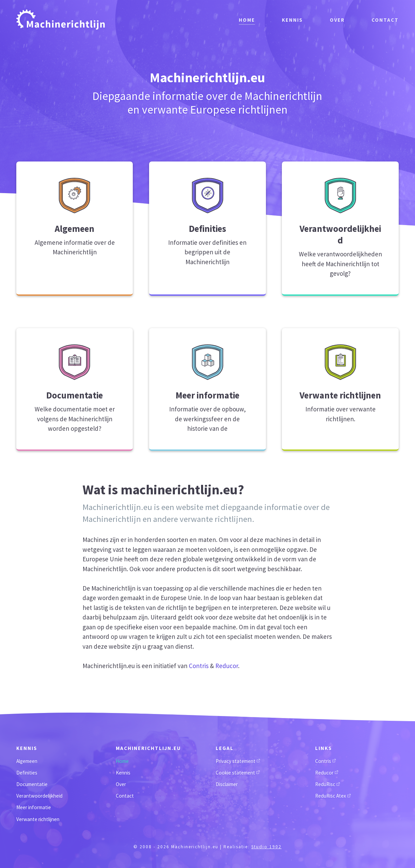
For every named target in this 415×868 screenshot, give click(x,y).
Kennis (292, 19)
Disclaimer (227, 784)
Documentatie (32, 784)
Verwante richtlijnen (38, 819)
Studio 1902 (266, 847)
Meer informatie (34, 807)
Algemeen (27, 761)
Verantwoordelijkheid (39, 796)
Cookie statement (238, 773)
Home (246, 19)
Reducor (227, 666)
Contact (385, 19)
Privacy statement (238, 761)
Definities (27, 773)
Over (337, 19)
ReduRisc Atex (333, 796)
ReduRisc (328, 784)
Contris (199, 666)
